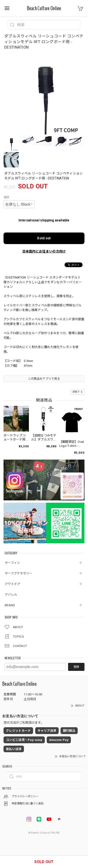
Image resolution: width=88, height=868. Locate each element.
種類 (6, 197)
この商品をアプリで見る (44, 379)
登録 (76, 667)
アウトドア (13, 584)
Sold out (44, 238)
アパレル (11, 595)
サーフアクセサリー (19, 573)
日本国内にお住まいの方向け (44, 251)
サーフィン (12, 563)
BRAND (10, 605)
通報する (78, 392)
